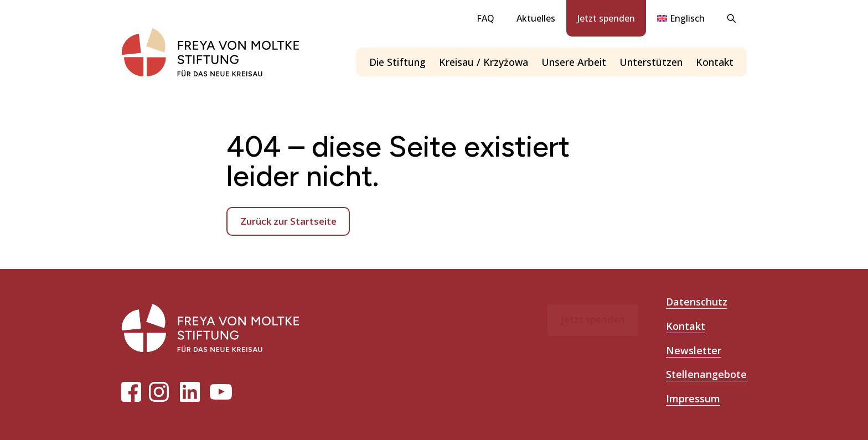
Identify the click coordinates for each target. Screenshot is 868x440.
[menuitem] (681, 18)
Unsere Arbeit (574, 62)
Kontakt (715, 62)
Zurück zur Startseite (288, 221)
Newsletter (694, 350)
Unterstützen (651, 62)
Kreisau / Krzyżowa (484, 62)
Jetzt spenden (606, 18)
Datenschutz (697, 302)
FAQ (485, 18)
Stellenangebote (706, 374)
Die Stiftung (397, 62)
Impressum (693, 398)
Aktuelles (536, 18)
